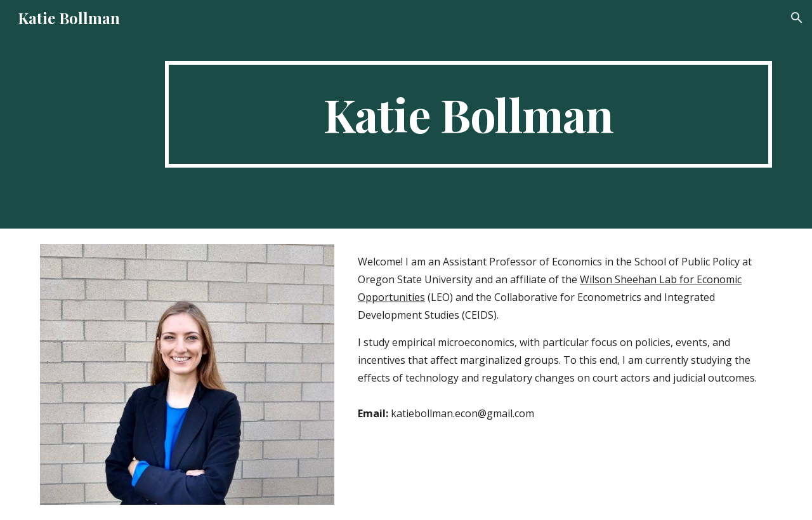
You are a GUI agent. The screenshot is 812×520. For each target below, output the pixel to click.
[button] (797, 18)
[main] (468, 114)
